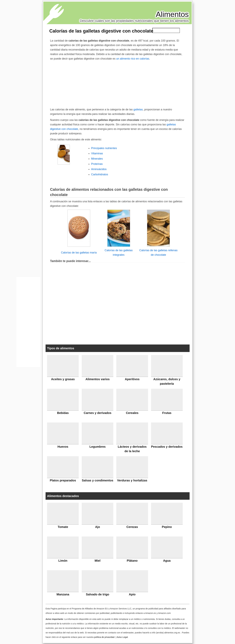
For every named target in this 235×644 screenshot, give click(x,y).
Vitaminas (97, 153)
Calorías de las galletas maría (79, 253)
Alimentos (172, 14)
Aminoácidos (99, 169)
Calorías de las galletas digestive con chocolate (101, 31)
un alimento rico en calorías (133, 59)
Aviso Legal (122, 637)
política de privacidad (104, 637)
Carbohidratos (100, 174)
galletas (138, 109)
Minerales (97, 159)
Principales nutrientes (104, 148)
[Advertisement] (117, 83)
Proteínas (97, 164)
